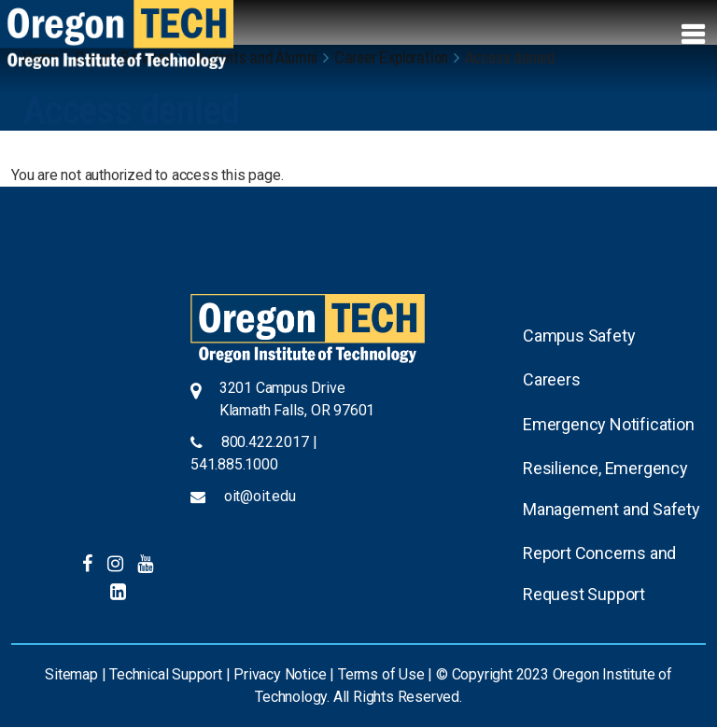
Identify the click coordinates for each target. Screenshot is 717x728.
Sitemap (71, 674)
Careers (552, 379)
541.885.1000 (234, 464)
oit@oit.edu (260, 496)
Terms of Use (381, 674)
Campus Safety (579, 336)
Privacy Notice (280, 674)
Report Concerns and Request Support (599, 574)
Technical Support (166, 674)
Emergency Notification (609, 424)
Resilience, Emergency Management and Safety (612, 489)
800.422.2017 (265, 442)
